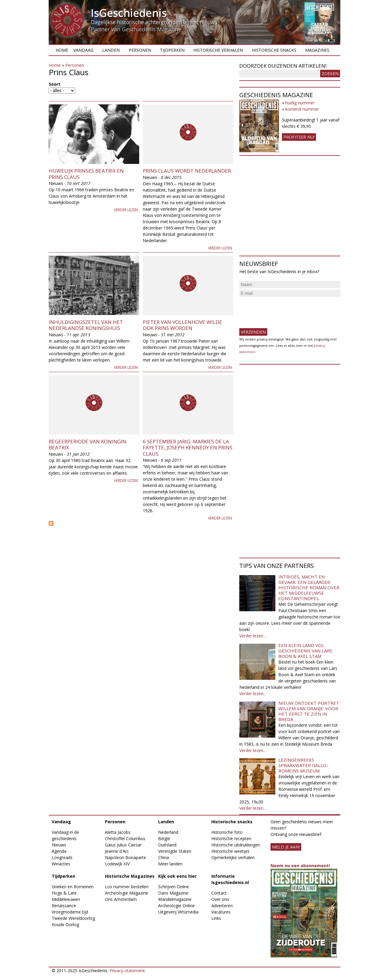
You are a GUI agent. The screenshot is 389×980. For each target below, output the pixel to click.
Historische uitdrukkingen (236, 845)
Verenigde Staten (175, 851)
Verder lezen (126, 210)
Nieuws (59, 845)
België (164, 838)
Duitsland (167, 845)
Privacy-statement (127, 971)
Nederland (168, 832)
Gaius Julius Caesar (123, 845)
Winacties (61, 864)
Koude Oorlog (65, 925)
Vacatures (221, 912)
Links (216, 918)
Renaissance (64, 906)
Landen (111, 50)
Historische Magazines (130, 876)
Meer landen (170, 864)
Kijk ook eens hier (177, 876)
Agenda (59, 851)
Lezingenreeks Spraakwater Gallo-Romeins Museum (303, 765)
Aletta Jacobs (118, 832)
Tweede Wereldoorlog (73, 918)
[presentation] (285, 310)
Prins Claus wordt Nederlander (187, 171)
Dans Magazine (173, 893)
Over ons (220, 899)
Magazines (317, 50)
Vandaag (83, 50)
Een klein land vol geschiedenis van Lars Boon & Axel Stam (305, 651)
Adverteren (222, 906)
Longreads (62, 857)
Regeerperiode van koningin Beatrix (87, 444)
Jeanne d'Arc (117, 851)
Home (62, 50)
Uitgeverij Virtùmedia (178, 912)
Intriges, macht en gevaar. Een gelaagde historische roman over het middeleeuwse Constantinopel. (309, 587)
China (164, 857)
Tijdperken (172, 50)
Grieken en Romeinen (73, 887)
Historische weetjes (230, 851)
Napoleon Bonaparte (126, 857)
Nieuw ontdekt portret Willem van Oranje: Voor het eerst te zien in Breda (309, 711)
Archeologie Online (176, 906)
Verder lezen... (253, 636)
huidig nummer (300, 103)
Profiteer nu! (299, 137)
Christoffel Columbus (125, 838)
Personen (140, 50)
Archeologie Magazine (127, 893)
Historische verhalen (218, 50)
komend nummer (302, 109)
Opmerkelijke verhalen (233, 857)
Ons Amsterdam (121, 899)
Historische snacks (274, 50)
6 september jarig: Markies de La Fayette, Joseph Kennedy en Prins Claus (188, 448)
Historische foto (227, 832)
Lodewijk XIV (117, 864)
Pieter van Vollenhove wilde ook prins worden (182, 325)
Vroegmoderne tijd (70, 912)
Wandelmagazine (175, 899)
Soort (55, 84)
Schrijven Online (174, 887)
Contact (219, 893)
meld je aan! (286, 847)
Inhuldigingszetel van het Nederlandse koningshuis (86, 325)
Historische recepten (231, 838)
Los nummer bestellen (127, 887)
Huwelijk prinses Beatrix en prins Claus (86, 174)
